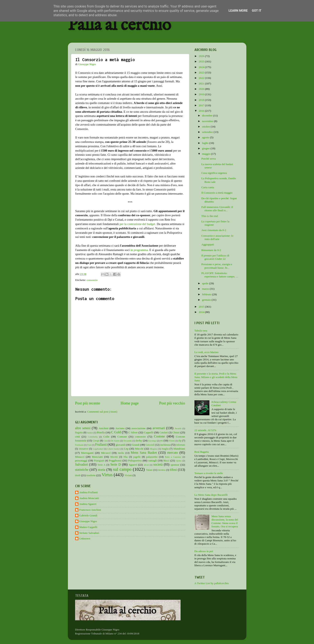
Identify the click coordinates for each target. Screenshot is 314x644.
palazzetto (152, 457)
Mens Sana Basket (144, 453)
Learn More (238, 11)
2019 (202, 94)
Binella (101, 432)
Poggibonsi (115, 460)
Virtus (107, 475)
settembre (208, 132)
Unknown (85, 538)
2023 (202, 72)
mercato (172, 453)
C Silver (133, 432)
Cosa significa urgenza (214, 173)
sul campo (122, 469)
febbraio (207, 294)
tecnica (162, 470)
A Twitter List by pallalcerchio (212, 583)
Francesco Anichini (90, 510)
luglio (206, 143)
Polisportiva (135, 460)
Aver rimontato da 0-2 (214, 230)
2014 (202, 312)
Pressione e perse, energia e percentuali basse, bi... (217, 266)
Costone (159, 436)
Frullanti (101, 445)
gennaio (207, 300)
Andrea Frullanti (89, 492)
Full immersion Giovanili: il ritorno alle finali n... (217, 209)
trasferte (91, 475)
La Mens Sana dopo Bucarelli (211, 495)
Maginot (154, 449)
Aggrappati (208, 244)
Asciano (120, 428)
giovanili (121, 445)
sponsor (175, 465)
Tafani (149, 470)
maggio (207, 154)
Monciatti (97, 457)
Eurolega (152, 441)
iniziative (84, 449)
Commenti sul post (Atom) (102, 412)
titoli (78, 475)
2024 (202, 67)
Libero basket (114, 449)
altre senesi (83, 428)
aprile (206, 283)
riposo (179, 461)
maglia (165, 449)
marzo (206, 289)
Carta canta (208, 187)
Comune (122, 437)
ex (162, 441)
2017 (202, 105)
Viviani (128, 475)
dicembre (208, 116)
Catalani (164, 433)
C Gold (116, 432)
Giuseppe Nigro (88, 521)
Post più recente (88, 403)
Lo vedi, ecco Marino (206, 352)
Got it (257, 11)
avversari (159, 428)
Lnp (126, 449)
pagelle (137, 457)
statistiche (82, 470)
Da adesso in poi (204, 551)
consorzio (92, 280)
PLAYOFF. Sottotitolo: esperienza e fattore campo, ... (220, 275)
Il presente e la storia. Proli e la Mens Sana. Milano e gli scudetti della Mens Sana (216, 377)
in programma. (140, 250)
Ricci (167, 460)
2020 (202, 89)
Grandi (136, 445)
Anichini (103, 428)
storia (101, 470)
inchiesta (165, 445)
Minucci (80, 457)
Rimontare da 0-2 (211, 250)
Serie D (116, 465)
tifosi (173, 470)
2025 (202, 61)
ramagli (152, 460)
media (121, 453)
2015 (202, 307)
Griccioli (150, 445)
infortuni (181, 445)
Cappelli (149, 432)
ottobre (206, 127)
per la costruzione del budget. (138, 224)
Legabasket (98, 449)
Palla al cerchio (119, 25)
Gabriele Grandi (88, 515)
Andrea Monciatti (89, 498)
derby (139, 441)
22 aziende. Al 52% (205, 430)
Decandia (128, 441)
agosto (206, 137)
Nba (126, 457)
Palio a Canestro (173, 457)
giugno (206, 148)
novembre (208, 121)
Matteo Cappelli (88, 527)
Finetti (172, 441)
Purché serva (208, 159)
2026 (202, 56)
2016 (202, 111)
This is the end (210, 216)
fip (180, 441)
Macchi (139, 449)
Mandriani (179, 449)
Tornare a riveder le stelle (209, 473)
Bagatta (79, 433)
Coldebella (93, 437)
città (78, 437)
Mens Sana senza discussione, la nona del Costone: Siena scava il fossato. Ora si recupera (225, 521)
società (158, 465)
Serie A (101, 465)
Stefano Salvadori (89, 533)
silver (146, 465)
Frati (89, 445)
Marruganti (87, 453)
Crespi (96, 441)
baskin (90, 433)
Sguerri (133, 465)
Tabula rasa (201, 331)
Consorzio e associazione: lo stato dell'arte (217, 237)
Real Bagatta (202, 452)
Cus (105, 441)
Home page (130, 403)
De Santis (115, 441)
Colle (106, 437)
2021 (202, 83)
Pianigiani (99, 461)
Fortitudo (79, 445)
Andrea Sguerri (88, 504)
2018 (202, 100)
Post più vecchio (172, 403)
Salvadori (82, 465)
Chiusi (176, 432)
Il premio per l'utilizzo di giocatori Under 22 (215, 257)
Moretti (114, 457)
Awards (178, 428)
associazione (138, 428)
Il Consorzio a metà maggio (217, 193)
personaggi (81, 460)
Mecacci (106, 453)
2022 (202, 78)
